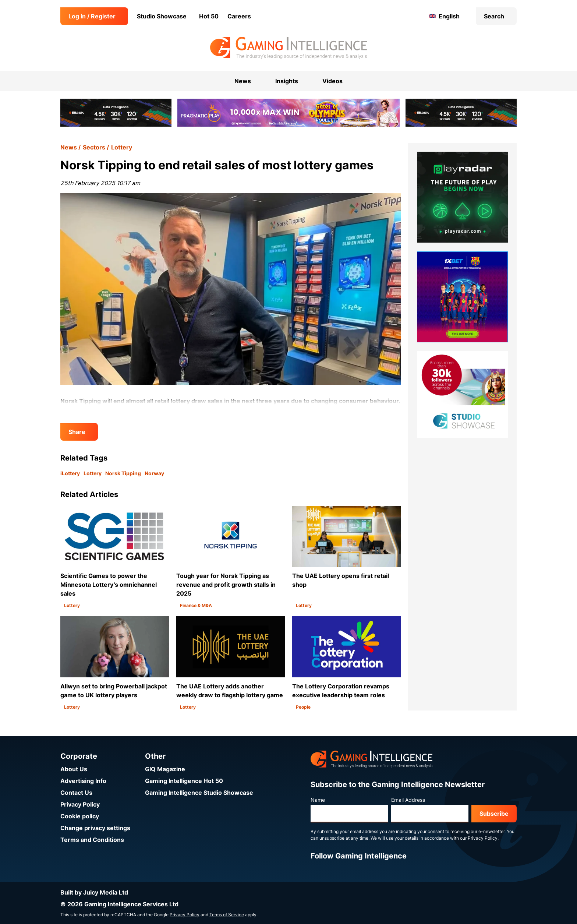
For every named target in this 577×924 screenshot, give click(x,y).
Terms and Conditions (92, 840)
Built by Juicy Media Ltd (94, 892)
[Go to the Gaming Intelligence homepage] (288, 48)
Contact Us (76, 793)
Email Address (408, 800)
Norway (154, 473)
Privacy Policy (80, 804)
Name (318, 800)
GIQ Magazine (165, 769)
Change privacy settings (95, 828)
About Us (74, 769)
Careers (239, 16)
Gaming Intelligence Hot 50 (184, 781)
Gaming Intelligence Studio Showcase (199, 793)
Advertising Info (83, 781)
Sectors (94, 147)
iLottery (70, 473)
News (69, 147)
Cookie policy (80, 816)
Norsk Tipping (123, 473)
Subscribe (494, 814)
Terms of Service (227, 915)
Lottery (122, 147)
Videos (332, 81)
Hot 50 (209, 16)
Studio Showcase (162, 16)
